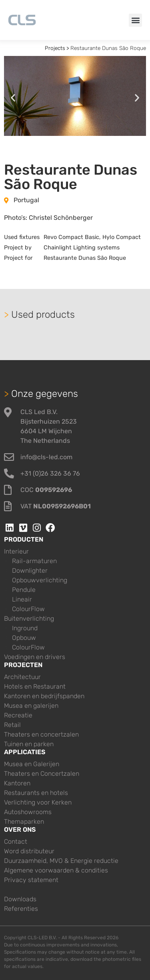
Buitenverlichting (29, 618)
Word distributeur (29, 851)
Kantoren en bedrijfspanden (44, 696)
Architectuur (22, 677)
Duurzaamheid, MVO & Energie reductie (61, 861)
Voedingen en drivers (35, 657)
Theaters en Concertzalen (42, 774)
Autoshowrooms (28, 812)
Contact (16, 842)
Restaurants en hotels (36, 793)
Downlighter (30, 571)
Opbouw (24, 638)
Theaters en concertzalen (41, 734)
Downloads (20, 899)
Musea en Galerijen (32, 764)
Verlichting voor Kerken (38, 802)
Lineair (22, 599)
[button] (135, 20)
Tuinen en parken (29, 744)
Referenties (21, 909)
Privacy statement (31, 880)
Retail (12, 725)
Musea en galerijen (31, 706)
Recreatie (18, 715)
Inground (25, 628)
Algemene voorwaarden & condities (56, 870)
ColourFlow (28, 609)
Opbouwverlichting (40, 580)
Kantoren (17, 783)
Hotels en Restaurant (35, 686)
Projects (55, 48)
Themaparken (24, 822)
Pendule (24, 590)
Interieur (16, 551)
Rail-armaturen (34, 561)
